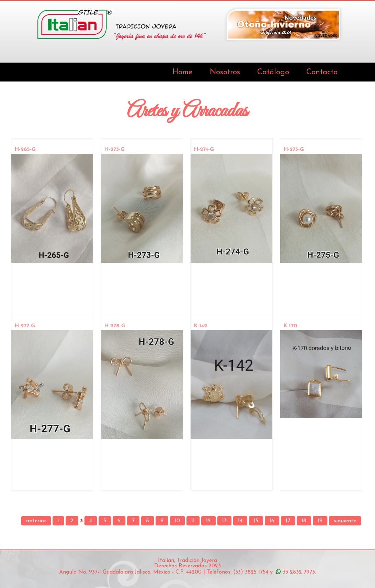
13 (224, 521)
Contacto (322, 72)
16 (272, 521)
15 (256, 521)
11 (193, 521)
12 (208, 521)
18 (304, 521)
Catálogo (273, 72)
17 (288, 521)
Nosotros (225, 72)
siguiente (345, 521)
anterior (36, 521)
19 (320, 521)
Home (183, 72)
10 (177, 521)
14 (240, 521)
